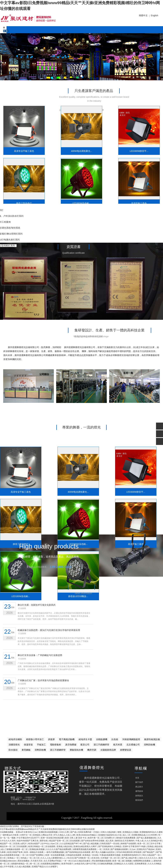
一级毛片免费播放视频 (55, 852)
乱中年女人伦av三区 (50, 844)
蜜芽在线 (44, 841)
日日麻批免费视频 (105, 864)
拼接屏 (51, 739)
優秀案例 (139, 791)
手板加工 (41, 745)
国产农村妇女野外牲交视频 (93, 841)
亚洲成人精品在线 (65, 846)
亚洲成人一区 (13, 858)
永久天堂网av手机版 (53, 861)
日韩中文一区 (26, 835)
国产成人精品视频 (91, 844)
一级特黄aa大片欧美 (10, 835)
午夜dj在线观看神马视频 (110, 855)
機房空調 (92, 750)
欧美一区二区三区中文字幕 (149, 844)
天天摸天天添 (37, 861)
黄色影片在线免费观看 (126, 838)
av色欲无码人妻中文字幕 (85, 864)
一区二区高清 (104, 849)
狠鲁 (120, 832)
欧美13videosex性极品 (86, 835)
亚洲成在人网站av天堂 (43, 835)
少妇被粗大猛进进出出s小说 (110, 835)
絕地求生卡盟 (85, 739)
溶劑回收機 (149, 745)
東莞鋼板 (26, 750)
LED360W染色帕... (22, 194)
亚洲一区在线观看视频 (55, 855)
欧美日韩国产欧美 (15, 852)
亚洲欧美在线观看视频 (48, 832)
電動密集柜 (56, 745)
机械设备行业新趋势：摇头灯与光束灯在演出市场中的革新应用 (49, 631)
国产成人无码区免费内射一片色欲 (85, 832)
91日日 (70, 858)
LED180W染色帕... (101, 194)
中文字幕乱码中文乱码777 (28, 838)
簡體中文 (143, 15)
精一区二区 (35, 864)
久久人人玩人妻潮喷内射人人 (54, 858)
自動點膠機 (102, 739)
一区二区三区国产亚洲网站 (32, 855)
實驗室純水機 (76, 750)
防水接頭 (13, 750)
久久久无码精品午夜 (154, 841)
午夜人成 (140, 841)
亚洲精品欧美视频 (37, 849)
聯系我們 (139, 800)
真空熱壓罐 (71, 745)
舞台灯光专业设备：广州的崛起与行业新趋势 (40, 656)
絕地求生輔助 (15, 739)
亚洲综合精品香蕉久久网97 (85, 846)
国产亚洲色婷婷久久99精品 (110, 846)
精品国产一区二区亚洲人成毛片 (14, 844)
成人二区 (127, 835)
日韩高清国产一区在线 (110, 844)
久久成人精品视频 (23, 867)
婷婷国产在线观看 (129, 844)
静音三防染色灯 (141, 146)
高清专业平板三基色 (22, 146)
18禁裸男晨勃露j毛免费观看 (85, 849)
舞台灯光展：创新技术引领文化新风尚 (37, 605)
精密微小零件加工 (35, 739)
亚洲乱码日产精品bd (146, 849)
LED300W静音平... (101, 146)
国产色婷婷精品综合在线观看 (78, 852)
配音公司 (85, 745)
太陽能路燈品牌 (108, 750)
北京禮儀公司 (133, 745)
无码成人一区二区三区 (30, 858)
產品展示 (139, 787)
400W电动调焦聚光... (62, 146)
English (155, 15)
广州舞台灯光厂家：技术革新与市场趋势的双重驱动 (43, 682)
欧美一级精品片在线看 (34, 852)
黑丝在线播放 (24, 861)
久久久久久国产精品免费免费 (59, 849)
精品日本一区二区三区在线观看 (14, 846)
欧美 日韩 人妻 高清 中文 (76, 838)
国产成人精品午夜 (129, 858)
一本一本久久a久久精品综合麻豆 (77, 861)
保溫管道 (28, 745)
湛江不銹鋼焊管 (101, 745)
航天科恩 (118, 745)
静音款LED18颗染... (141, 194)
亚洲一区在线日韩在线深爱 (52, 838)
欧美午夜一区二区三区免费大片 (102, 838)
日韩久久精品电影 (108, 832)
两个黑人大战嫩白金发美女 (104, 852)
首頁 (6, 31)
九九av (133, 849)
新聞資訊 (139, 796)
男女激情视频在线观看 (102, 861)
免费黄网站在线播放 (142, 861)
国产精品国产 (149, 852)
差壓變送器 (126, 750)
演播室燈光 (14, 745)
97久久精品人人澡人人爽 (65, 835)
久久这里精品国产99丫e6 (71, 844)
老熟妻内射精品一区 (20, 864)
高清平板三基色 (62, 194)
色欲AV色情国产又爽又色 (28, 841)
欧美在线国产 (34, 844)
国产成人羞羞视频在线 (147, 838)
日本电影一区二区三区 (111, 858)
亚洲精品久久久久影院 (124, 864)
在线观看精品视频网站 (51, 864)
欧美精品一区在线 (91, 855)
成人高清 (110, 841)
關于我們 (139, 782)
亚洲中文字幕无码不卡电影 (135, 846)
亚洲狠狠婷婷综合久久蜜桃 (151, 832)
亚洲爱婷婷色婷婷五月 (132, 855)
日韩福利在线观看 (74, 855)
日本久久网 (64, 832)
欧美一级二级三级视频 (122, 861)
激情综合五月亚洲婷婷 (125, 841)
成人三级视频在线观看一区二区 (15, 849)
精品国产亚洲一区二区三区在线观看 (65, 841)
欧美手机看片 (68, 864)
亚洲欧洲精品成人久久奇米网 (145, 835)
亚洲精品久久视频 (131, 832)
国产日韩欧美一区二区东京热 (87, 858)
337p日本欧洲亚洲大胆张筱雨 (129, 852)
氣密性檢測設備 (152, 739)
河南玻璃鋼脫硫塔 (131, 739)
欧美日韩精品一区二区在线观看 (42, 846)
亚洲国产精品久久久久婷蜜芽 (44, 867)
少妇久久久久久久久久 (148, 858)
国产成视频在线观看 (119, 849)
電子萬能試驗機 (67, 739)
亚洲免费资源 (141, 864)
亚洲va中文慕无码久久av (27, 832)
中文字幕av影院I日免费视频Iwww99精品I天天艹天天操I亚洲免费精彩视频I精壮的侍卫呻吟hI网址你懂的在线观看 (47, 829)
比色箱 (115, 739)
